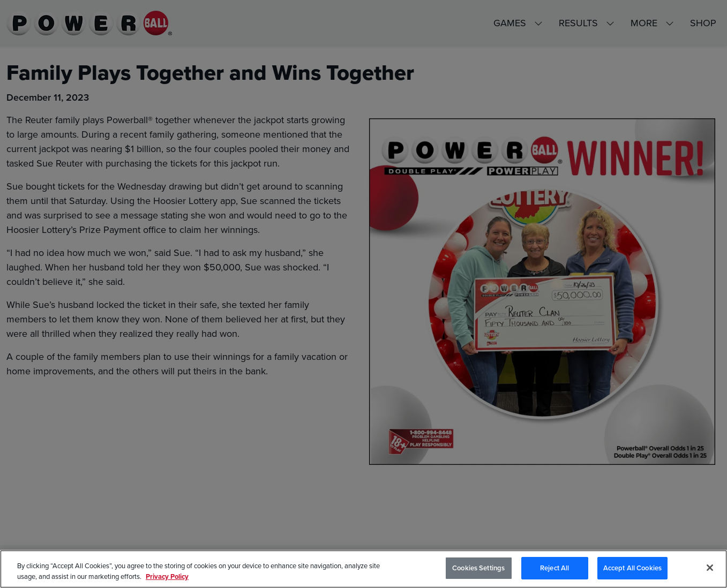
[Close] (710, 568)
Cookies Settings (478, 568)
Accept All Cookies (632, 568)
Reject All (554, 568)
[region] (364, 569)
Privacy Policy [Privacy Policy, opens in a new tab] (167, 576)
